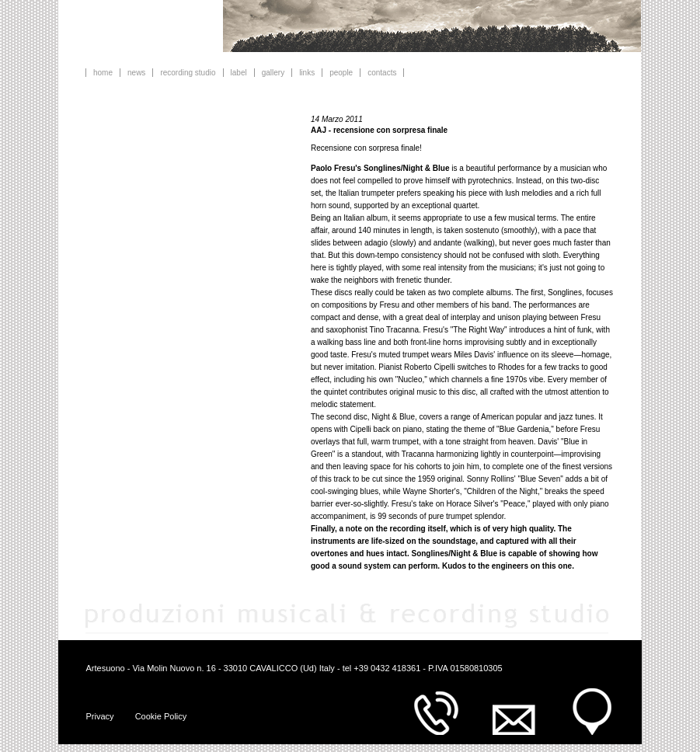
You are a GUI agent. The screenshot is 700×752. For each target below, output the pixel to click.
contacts (382, 73)
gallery (273, 73)
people (341, 73)
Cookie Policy (161, 716)
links (307, 73)
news (136, 73)
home (103, 73)
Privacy (100, 716)
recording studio (188, 73)
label (239, 73)
